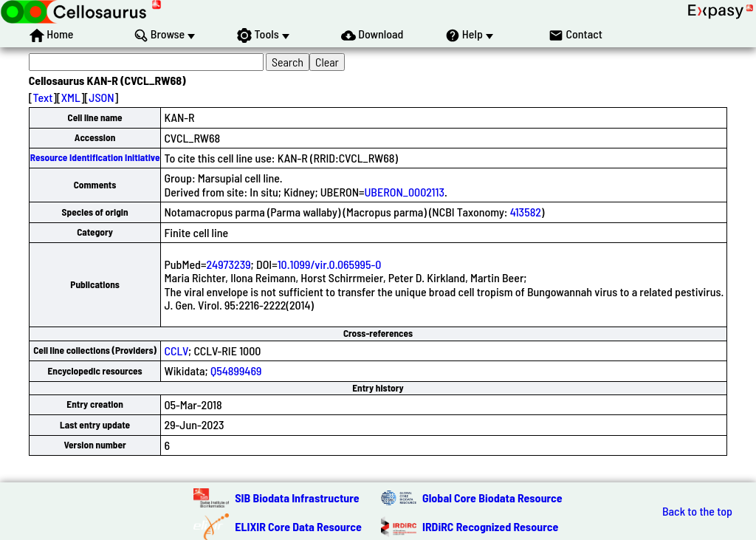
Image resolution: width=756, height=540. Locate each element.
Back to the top (697, 511)
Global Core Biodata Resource (492, 498)
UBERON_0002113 (405, 192)
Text (42, 97)
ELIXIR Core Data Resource (298, 526)
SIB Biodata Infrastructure (297, 498)
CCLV (176, 351)
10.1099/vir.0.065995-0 (330, 264)
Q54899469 (236, 370)
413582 (526, 212)
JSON (101, 97)
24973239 (228, 264)
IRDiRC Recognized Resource (490, 526)
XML (71, 97)
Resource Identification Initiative (95, 157)
